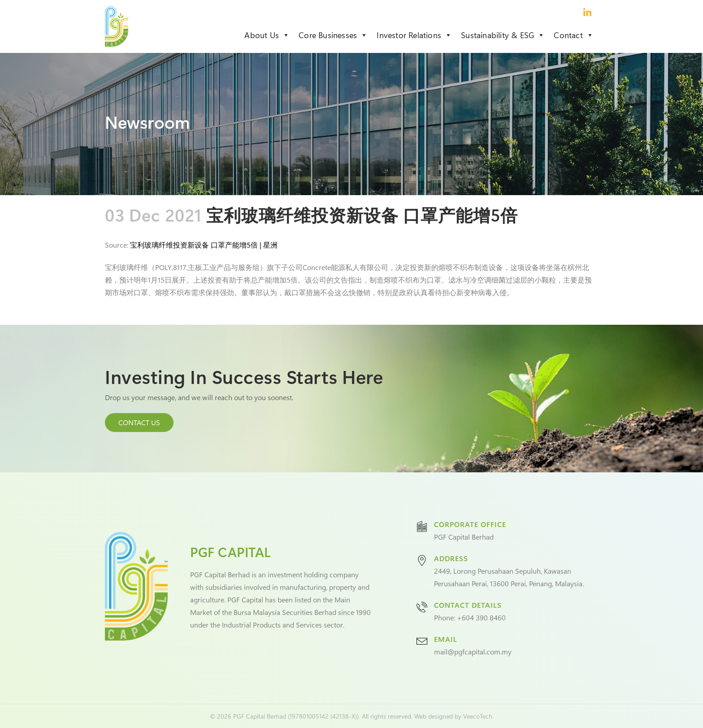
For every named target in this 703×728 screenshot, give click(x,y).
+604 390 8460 (481, 617)
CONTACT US (139, 422)
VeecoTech (478, 716)
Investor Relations (414, 35)
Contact (574, 35)
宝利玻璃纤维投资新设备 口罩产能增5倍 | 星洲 (204, 245)
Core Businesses (333, 35)
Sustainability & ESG (503, 35)
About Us (267, 35)
